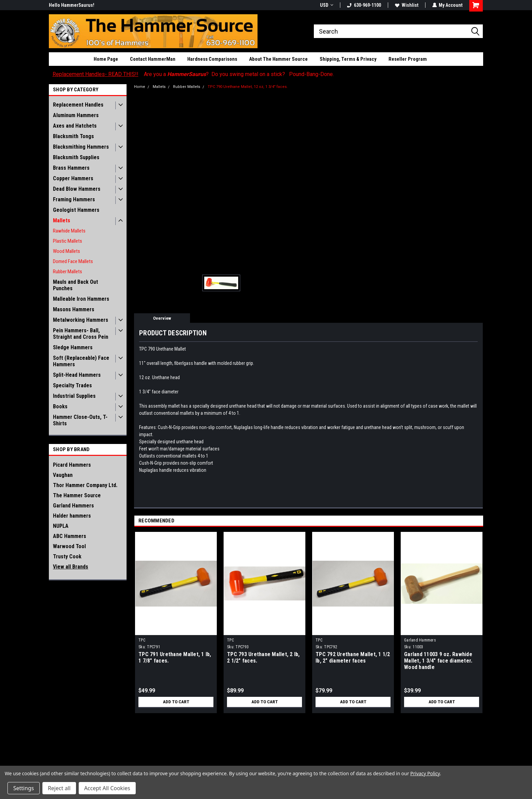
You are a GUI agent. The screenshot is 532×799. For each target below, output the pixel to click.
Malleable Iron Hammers (81, 299)
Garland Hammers (73, 506)
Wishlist (406, 5)
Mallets (62, 220)
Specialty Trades (72, 385)
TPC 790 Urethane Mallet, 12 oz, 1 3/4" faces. (248, 87)
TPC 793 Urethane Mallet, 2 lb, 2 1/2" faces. (263, 657)
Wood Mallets (66, 251)
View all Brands (71, 567)
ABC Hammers (70, 536)
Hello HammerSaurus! (72, 5)
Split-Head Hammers (77, 375)
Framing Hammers (74, 199)
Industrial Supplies (74, 396)
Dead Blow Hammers (77, 189)
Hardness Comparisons (212, 59)
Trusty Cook (67, 556)
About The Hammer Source (278, 59)
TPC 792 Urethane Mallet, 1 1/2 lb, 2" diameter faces (353, 657)
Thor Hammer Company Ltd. (85, 485)
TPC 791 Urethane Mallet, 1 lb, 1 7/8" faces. (175, 657)
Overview (162, 318)
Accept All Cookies (107, 788)
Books (60, 406)
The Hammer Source (77, 495)
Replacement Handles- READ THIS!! (96, 74)
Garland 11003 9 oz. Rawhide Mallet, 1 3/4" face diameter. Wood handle (438, 661)
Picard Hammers (72, 465)
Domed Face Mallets (73, 261)
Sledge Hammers (73, 347)
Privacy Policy (425, 773)
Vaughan (63, 475)
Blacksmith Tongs (73, 136)
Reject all (59, 788)
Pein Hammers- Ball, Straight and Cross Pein (81, 334)
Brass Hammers (71, 168)
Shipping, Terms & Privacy (348, 59)
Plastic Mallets (68, 241)
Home (140, 87)
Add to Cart (176, 702)
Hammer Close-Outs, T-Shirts (80, 420)
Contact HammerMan (153, 59)
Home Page (106, 59)
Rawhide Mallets (69, 231)
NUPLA (61, 526)
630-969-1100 (364, 5)
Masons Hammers (74, 309)
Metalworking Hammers (81, 320)
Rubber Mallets (68, 272)
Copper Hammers (73, 178)
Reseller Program (408, 59)
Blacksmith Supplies (76, 157)
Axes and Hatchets (75, 126)
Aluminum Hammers (76, 115)
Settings (24, 788)
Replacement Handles (78, 105)
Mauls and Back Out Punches (75, 285)
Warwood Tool (69, 546)
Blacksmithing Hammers (81, 147)
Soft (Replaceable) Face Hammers (81, 361)
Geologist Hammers (76, 210)
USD (326, 5)
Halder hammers (72, 516)
